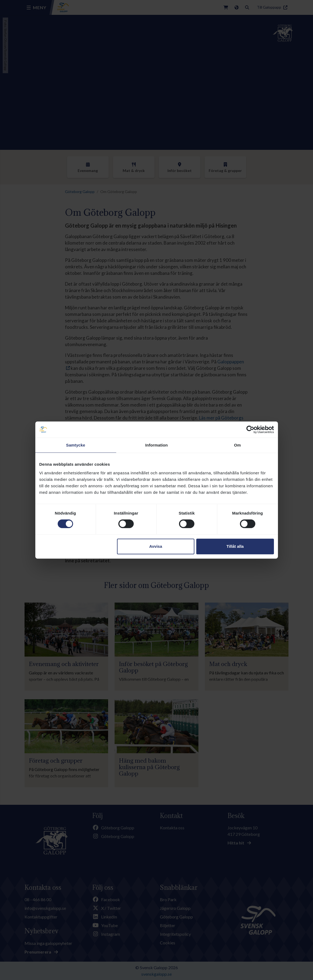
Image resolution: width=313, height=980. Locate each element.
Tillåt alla (235, 546)
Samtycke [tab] (76, 445)
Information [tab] (157, 445)
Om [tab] (237, 445)
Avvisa (156, 546)
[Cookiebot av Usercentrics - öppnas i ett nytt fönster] (250, 430)
